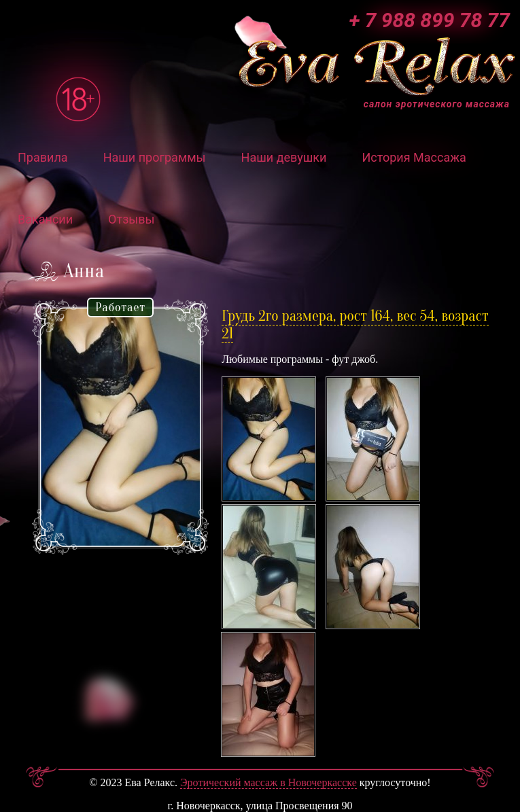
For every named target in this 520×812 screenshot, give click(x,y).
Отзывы (131, 219)
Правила (43, 157)
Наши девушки (284, 157)
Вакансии (45, 219)
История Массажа (414, 157)
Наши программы (155, 157)
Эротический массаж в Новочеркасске (268, 782)
